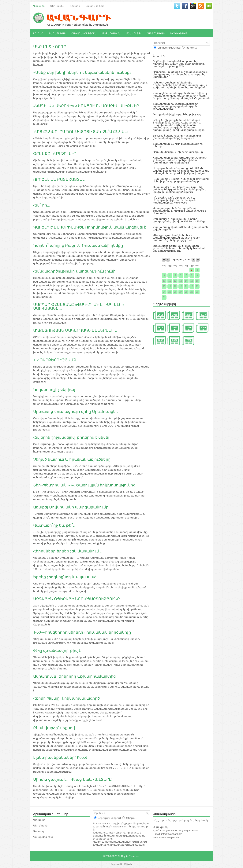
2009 (203, 328)
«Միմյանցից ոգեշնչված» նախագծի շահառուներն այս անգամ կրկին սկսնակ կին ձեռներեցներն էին (179, 248)
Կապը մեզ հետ (95, 6)
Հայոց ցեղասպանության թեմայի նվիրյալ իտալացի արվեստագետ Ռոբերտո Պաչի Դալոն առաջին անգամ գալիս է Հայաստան (181, 96)
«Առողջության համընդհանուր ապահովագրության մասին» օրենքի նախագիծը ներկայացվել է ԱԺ (176, 238)
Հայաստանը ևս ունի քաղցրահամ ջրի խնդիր (178, 145)
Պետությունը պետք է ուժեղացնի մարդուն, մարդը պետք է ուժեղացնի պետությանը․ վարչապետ (181, 74)
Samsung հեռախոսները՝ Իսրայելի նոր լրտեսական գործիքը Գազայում (177, 137)
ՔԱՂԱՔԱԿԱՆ (57, 33)
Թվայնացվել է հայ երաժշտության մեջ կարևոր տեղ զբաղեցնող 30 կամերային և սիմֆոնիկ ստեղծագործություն (180, 190)
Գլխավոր (39, 6)
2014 (189, 315)
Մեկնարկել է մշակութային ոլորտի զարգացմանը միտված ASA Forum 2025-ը (179, 220)
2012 (161, 328)
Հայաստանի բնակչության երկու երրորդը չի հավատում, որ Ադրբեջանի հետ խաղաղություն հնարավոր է (180, 160)
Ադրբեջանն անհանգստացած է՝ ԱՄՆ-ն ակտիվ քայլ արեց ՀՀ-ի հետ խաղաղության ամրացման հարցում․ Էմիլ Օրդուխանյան (181, 171)
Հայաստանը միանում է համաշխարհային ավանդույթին (180, 228)
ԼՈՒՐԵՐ (38, 33)
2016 (161, 315)
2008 (161, 340)
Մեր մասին (57, 6)
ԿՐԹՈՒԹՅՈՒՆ (179, 33)
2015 (175, 315)
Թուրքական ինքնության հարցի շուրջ (177, 114)
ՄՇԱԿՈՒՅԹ (133, 33)
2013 (203, 315)
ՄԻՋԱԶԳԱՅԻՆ (111, 33)
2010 (189, 328)
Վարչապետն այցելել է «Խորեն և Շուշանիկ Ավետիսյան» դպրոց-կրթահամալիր (181, 180)
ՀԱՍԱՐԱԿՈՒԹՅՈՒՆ (84, 33)
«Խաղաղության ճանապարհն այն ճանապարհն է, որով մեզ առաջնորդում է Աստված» (179, 211)
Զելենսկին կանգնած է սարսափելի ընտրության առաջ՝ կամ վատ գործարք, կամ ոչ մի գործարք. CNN (179, 64)
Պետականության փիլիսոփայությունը (178, 152)
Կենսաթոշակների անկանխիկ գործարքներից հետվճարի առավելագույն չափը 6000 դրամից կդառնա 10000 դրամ (180, 85)
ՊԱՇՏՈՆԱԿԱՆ (155, 33)
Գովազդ (75, 6)
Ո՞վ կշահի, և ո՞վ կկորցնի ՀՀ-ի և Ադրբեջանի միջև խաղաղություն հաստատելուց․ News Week (174, 200)
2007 (175, 340)
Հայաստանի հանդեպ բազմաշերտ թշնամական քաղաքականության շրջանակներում (176, 106)
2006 (189, 340)
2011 (175, 328)
